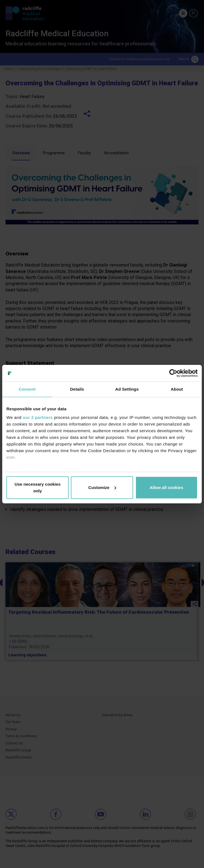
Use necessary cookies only (38, 487)
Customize (102, 487)
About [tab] (177, 389)
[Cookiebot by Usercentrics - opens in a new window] (173, 373)
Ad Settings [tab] (127, 389)
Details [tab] (77, 389)
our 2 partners (38, 417)
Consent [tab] (27, 389)
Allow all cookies (166, 487)
